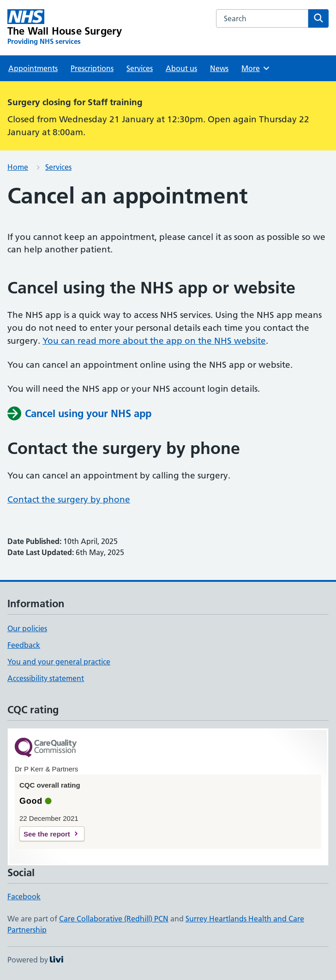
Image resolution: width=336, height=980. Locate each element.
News (219, 68)
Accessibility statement (46, 678)
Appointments (33, 68)
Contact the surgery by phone (69, 499)
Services (140, 68)
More (256, 68)
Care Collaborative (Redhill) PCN (114, 919)
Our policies (27, 628)
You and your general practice (59, 662)
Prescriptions (92, 68)
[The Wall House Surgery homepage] (65, 28)
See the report (47, 834)
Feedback (24, 645)
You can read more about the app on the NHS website (154, 341)
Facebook (24, 896)
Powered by (35, 960)
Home (18, 167)
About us (181, 68)
